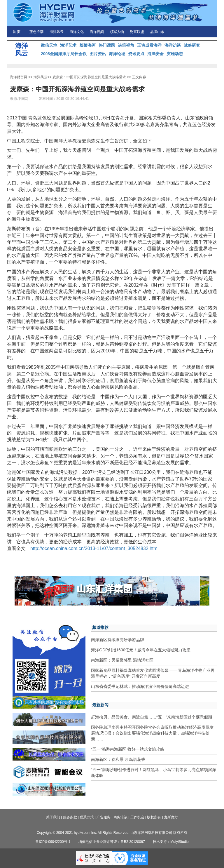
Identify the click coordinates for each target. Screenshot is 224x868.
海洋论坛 (117, 54)
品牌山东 (157, 32)
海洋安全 (155, 54)
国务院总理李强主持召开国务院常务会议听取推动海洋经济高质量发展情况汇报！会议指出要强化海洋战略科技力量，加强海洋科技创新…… (152, 733)
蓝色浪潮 (36, 32)
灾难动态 (175, 54)
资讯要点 (136, 54)
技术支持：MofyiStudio (171, 842)
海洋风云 (57, 32)
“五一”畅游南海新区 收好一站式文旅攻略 (128, 749)
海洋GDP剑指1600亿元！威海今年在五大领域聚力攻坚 (141, 650)
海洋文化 (77, 32)
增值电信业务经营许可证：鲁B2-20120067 (112, 842)
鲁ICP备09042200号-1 (53, 842)
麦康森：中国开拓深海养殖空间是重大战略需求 (89, 77)
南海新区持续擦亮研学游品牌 (118, 640)
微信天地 (49, 45)
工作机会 (137, 817)
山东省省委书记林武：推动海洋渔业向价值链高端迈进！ (142, 686)
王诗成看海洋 (149, 45)
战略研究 (192, 45)
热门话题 (107, 45)
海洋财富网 (19, 77)
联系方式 (87, 817)
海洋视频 (97, 32)
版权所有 (154, 817)
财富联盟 (137, 32)
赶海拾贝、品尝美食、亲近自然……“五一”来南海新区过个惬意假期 (152, 717)
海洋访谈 (173, 45)
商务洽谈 (120, 817)
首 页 (16, 32)
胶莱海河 (87, 45)
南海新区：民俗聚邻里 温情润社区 (122, 660)
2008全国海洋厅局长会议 (64, 54)
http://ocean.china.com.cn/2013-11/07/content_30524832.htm (94, 548)
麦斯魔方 (171, 817)
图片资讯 (98, 54)
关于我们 (53, 817)
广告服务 (104, 817)
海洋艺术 (68, 45)
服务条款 (70, 817)
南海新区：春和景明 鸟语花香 (118, 759)
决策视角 (126, 45)
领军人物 (117, 32)
